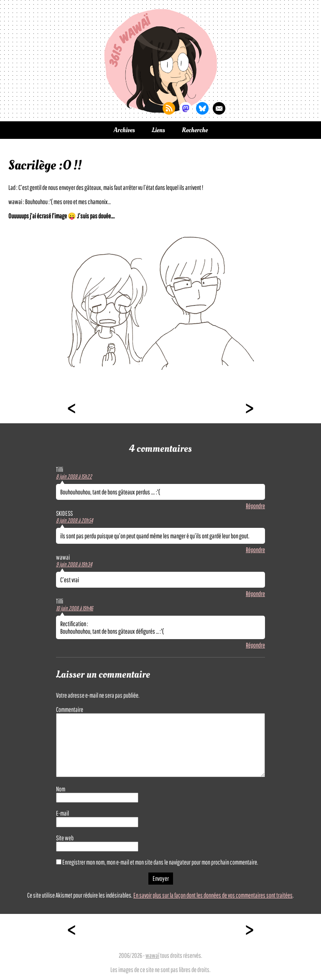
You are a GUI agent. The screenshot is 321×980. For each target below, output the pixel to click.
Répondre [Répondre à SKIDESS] (255, 550)
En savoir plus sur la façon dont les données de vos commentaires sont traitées (213, 895)
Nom (61, 789)
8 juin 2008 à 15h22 (74, 476)
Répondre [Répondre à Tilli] (255, 506)
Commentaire (70, 709)
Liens (158, 130)
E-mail (62, 813)
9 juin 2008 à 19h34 (74, 564)
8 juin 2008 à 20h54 (74, 520)
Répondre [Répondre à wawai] (255, 594)
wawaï (152, 955)
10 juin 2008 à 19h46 (75, 608)
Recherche (195, 130)
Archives (124, 130)
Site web (65, 838)
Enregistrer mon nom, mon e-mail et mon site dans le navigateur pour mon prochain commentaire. (160, 862)
